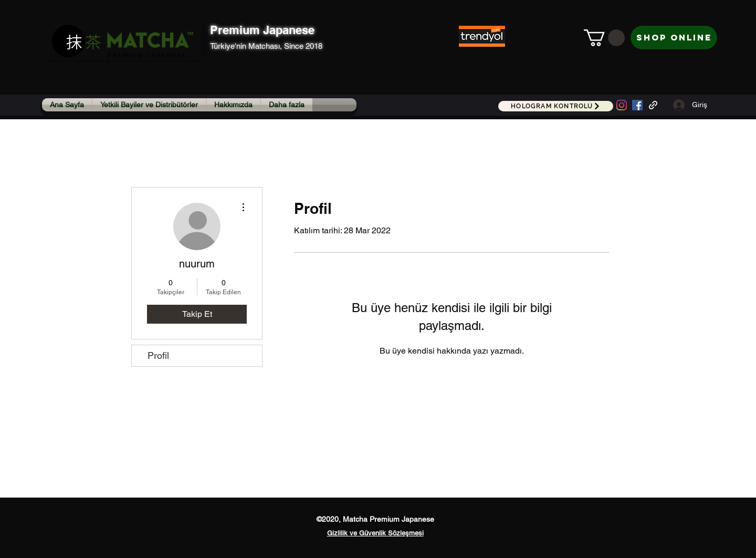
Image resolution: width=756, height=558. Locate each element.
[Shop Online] (674, 38)
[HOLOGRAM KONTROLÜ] (556, 106)
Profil (158, 355)
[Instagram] (622, 105)
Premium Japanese (262, 30)
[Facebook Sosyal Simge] (637, 105)
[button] (604, 38)
